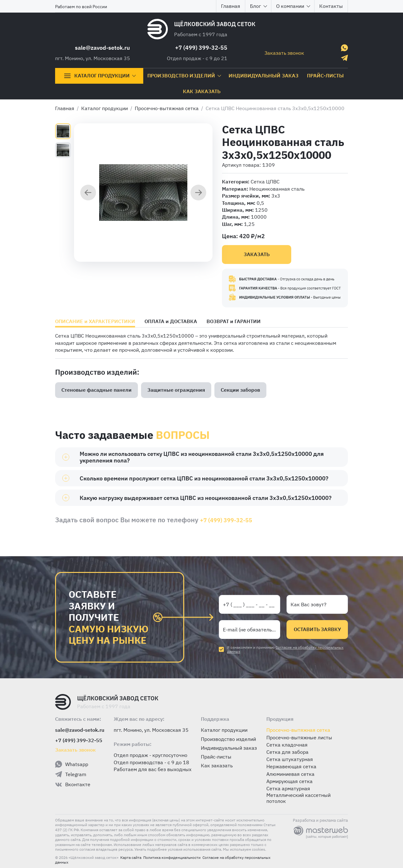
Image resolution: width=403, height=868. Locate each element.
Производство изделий (184, 76)
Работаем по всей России (81, 7)
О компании (293, 6)
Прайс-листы (325, 76)
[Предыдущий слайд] (88, 193)
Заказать (257, 254)
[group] (143, 193)
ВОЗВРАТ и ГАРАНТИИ (234, 322)
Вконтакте (73, 785)
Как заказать (202, 91)
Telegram (71, 774)
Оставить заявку (317, 629)
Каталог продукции (100, 76)
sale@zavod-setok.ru (102, 48)
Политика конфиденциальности (172, 857)
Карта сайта (131, 857)
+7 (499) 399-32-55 (201, 48)
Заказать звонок (284, 53)
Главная (231, 6)
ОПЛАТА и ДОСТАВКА (171, 322)
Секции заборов (240, 390)
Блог (259, 6)
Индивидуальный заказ (264, 76)
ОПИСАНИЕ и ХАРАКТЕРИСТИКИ (95, 322)
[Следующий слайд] (198, 193)
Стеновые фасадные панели (96, 390)
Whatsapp (72, 764)
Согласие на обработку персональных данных (285, 649)
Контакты (331, 6)
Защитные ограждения (176, 390)
